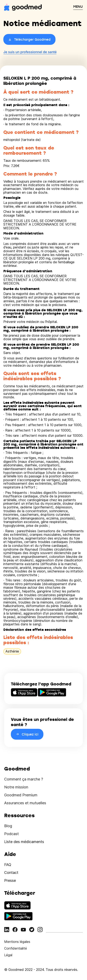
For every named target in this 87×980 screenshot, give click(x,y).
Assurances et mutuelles (25, 803)
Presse (10, 880)
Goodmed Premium (21, 795)
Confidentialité (16, 948)
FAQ (8, 865)
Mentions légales (17, 942)
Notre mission (16, 787)
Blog (8, 826)
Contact (11, 873)
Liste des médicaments (24, 842)
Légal (8, 955)
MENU (78, 6)
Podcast (11, 834)
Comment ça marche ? (24, 779)
